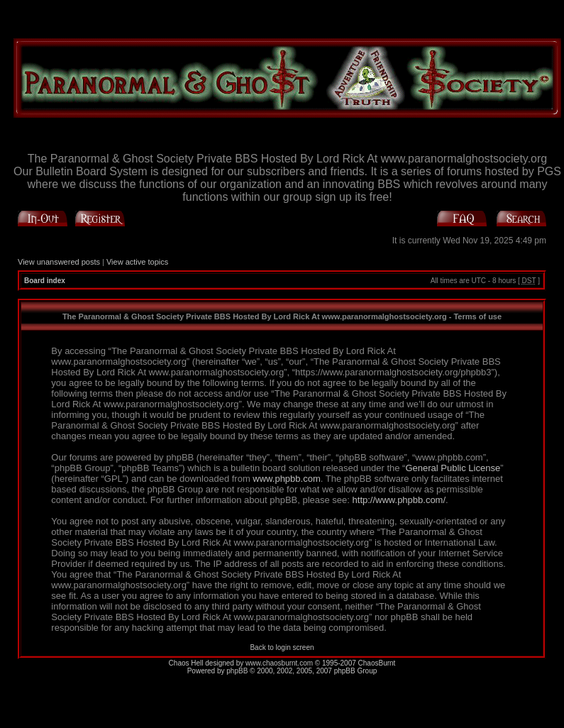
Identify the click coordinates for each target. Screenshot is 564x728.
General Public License (453, 468)
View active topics (137, 262)
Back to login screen (282, 647)
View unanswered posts (59, 262)
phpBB (237, 671)
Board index (45, 281)
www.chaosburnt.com (279, 663)
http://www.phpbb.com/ (399, 500)
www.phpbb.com (286, 479)
